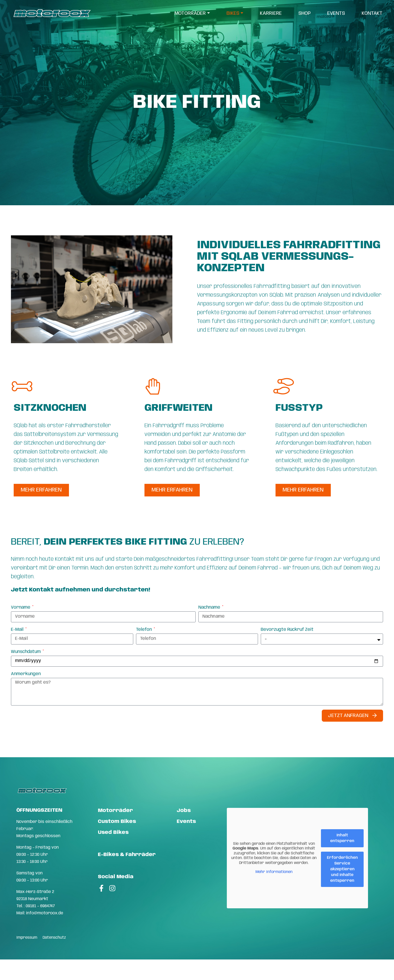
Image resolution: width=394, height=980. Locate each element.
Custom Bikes (117, 822)
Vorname (21, 607)
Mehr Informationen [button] (274, 872)
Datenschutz (54, 938)
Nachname (210, 607)
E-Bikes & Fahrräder (127, 855)
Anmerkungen (26, 674)
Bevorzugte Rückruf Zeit (287, 630)
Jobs (184, 811)
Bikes (233, 14)
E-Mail (18, 630)
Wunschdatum (26, 652)
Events (336, 14)
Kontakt (372, 14)
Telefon (144, 630)
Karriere (271, 14)
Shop (305, 14)
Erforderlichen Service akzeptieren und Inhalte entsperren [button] (342, 869)
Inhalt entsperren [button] (342, 838)
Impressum (27, 938)
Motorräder (190, 14)
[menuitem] (192, 14)
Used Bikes (113, 832)
